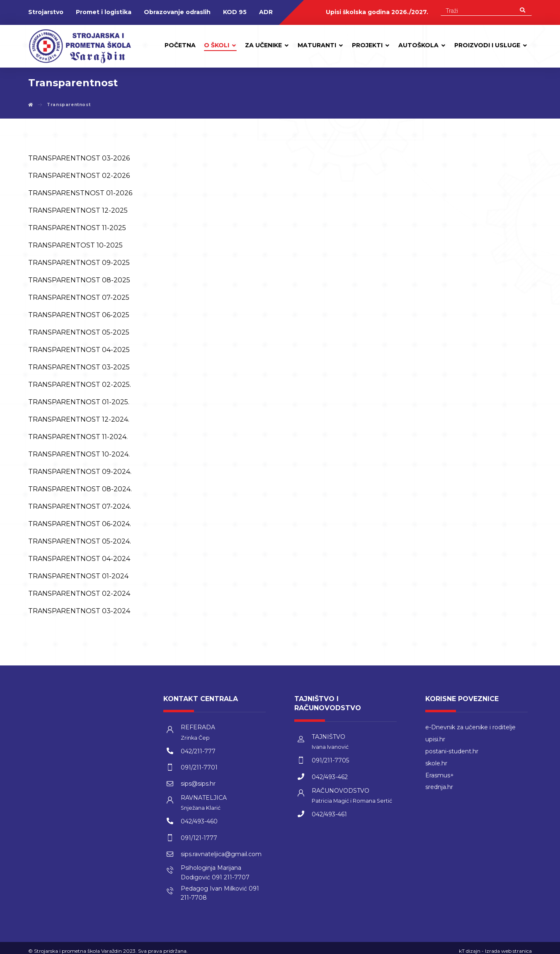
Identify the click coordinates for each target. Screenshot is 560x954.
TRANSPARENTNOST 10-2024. (79, 455)
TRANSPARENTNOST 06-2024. (80, 524)
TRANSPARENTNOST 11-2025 (77, 228)
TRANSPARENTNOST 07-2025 (79, 298)
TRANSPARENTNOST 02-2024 (79, 594)
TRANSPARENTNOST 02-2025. (80, 385)
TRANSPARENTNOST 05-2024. (80, 542)
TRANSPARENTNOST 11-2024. (78, 437)
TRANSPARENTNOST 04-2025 (79, 350)
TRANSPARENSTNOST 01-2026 (80, 193)
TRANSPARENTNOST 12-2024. (79, 420)
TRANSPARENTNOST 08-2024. (80, 489)
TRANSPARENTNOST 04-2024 (79, 559)
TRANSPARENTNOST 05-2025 (79, 333)
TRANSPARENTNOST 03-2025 (79, 368)
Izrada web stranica (508, 946)
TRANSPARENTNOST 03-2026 (79, 159)
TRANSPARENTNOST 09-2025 (79, 263)
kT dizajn (470, 946)
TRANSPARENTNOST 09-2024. (80, 472)
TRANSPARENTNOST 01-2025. (79, 402)
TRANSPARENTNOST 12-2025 (78, 211)
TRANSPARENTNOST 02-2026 (79, 176)
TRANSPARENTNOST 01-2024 (78, 577)
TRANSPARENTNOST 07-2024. (80, 507)
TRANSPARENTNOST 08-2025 (79, 280)
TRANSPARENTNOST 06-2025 (79, 315)
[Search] (522, 10)
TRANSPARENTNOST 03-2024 (79, 611)
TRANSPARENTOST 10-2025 (75, 246)
